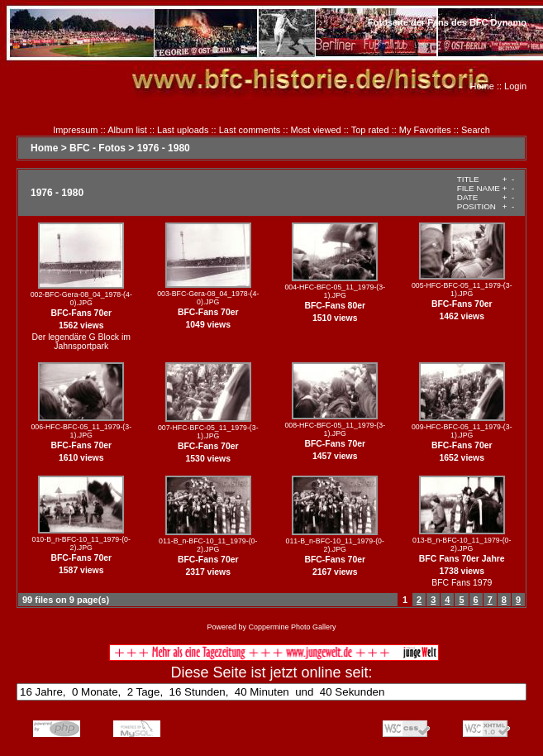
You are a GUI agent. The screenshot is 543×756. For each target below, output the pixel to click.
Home (482, 86)
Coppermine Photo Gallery (292, 627)
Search (476, 130)
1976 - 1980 (164, 148)
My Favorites (425, 130)
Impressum (75, 130)
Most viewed (316, 130)
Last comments (250, 130)
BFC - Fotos (98, 148)
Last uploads (183, 130)
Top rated (370, 130)
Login (515, 86)
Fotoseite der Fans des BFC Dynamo (447, 22)
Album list (127, 130)
